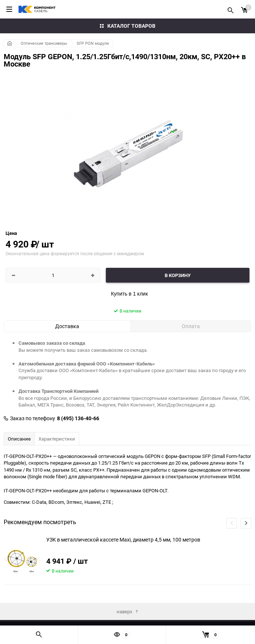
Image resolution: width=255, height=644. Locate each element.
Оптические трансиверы (44, 43)
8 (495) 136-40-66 (78, 418)
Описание (19, 439)
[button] (246, 523)
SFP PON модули (93, 43)
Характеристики (57, 439)
